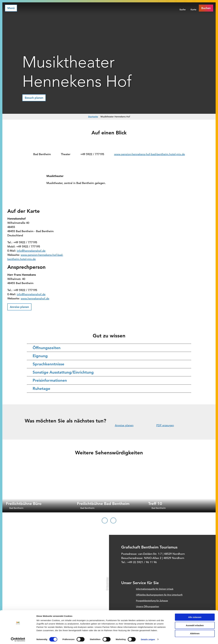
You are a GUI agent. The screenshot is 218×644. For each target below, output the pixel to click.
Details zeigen (148, 638)
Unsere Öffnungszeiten (148, 607)
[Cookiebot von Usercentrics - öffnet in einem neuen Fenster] (18, 639)
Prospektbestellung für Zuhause (152, 601)
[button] (34, 98)
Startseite (93, 117)
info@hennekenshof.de (31, 251)
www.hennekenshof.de (35, 298)
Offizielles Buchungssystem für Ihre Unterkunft (159, 595)
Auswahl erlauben (195, 624)
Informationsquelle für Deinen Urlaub (155, 589)
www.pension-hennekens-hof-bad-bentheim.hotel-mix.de (150, 154)
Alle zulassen (195, 616)
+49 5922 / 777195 (92, 154)
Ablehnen (195, 633)
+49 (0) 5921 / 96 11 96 (142, 562)
